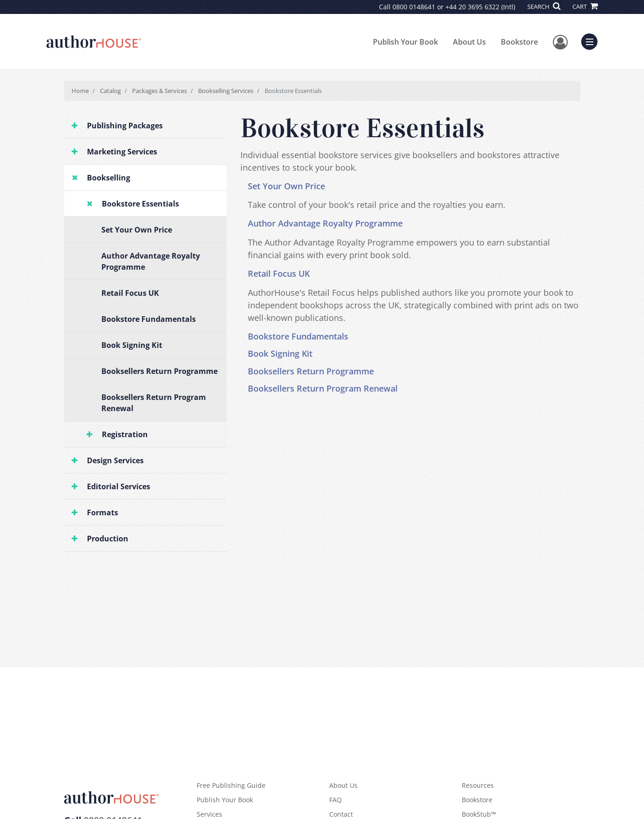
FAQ (335, 800)
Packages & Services (159, 91)
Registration (125, 434)
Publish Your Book (405, 42)
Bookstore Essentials (140, 204)
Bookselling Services (226, 91)
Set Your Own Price (137, 230)
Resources (478, 785)
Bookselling (109, 178)
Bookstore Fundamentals (149, 319)
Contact (341, 814)
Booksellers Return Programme (159, 371)
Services (209, 814)
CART (585, 7)
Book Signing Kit (132, 345)
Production (108, 539)
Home (80, 91)
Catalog (110, 91)
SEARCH (544, 7)
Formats (103, 513)
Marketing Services (122, 152)
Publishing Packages (125, 126)
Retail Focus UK (130, 293)
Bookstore (519, 42)
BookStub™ (479, 814)
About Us (469, 42)
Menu (592, 40)
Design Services (115, 460)
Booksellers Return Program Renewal (154, 403)
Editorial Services (119, 486)
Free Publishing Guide (231, 785)
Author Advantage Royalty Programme (151, 261)
